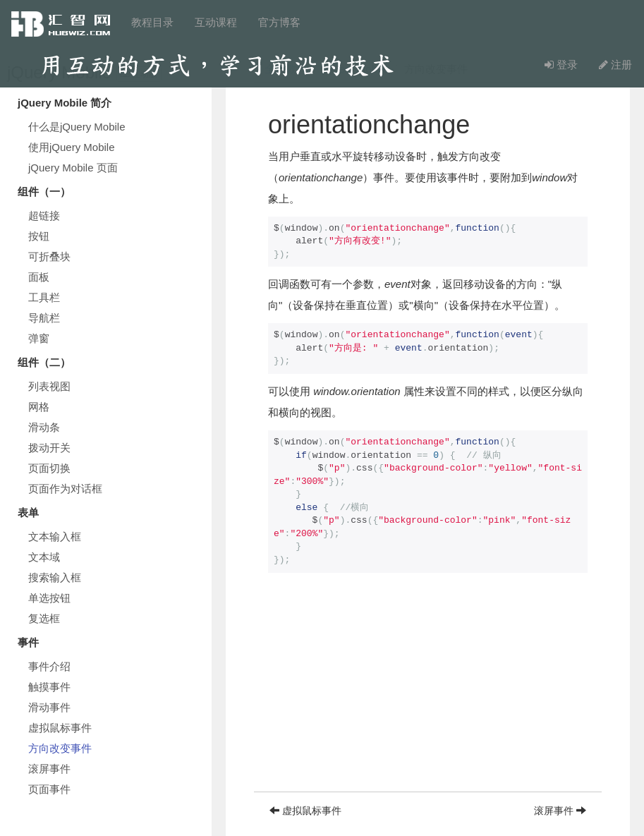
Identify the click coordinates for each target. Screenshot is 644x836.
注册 (615, 65)
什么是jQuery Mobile (77, 127)
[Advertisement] (428, 693)
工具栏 (44, 297)
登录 (561, 65)
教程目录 (152, 22)
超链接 (44, 216)
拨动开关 (49, 448)
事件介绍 (49, 666)
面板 (39, 277)
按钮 (39, 236)
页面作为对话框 (65, 489)
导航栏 (44, 318)
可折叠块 (49, 256)
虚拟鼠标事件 (60, 728)
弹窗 (39, 338)
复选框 (44, 618)
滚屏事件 (49, 769)
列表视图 (49, 386)
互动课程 (216, 22)
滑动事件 (49, 707)
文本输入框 (55, 537)
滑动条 (44, 427)
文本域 (44, 557)
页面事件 (49, 789)
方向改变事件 (60, 748)
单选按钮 (49, 598)
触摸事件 (49, 687)
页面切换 (49, 468)
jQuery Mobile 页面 (73, 168)
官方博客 (279, 22)
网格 (39, 407)
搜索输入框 (55, 577)
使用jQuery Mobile (72, 147)
